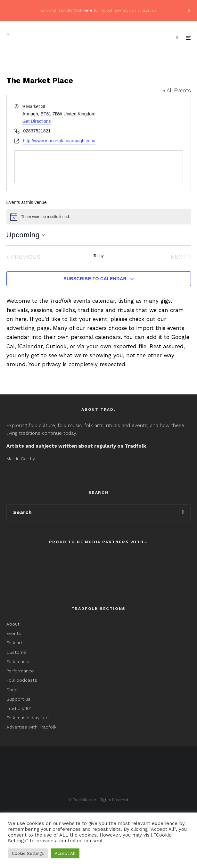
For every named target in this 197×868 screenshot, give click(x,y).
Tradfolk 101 (19, 708)
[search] (183, 512)
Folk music (18, 662)
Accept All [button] (65, 853)
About (13, 624)
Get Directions (37, 121)
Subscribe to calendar (95, 279)
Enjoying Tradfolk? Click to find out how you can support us (98, 10)
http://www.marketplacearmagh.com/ (59, 141)
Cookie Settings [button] (28, 853)
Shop (12, 690)
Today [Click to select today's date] (98, 256)
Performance (20, 671)
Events (14, 633)
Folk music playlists (28, 718)
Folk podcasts (22, 680)
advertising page (28, 328)
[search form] (91, 512)
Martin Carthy (21, 459)
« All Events (177, 90)
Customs (16, 652)
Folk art (15, 643)
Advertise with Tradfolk (31, 727)
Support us (18, 699)
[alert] (99, 217)
